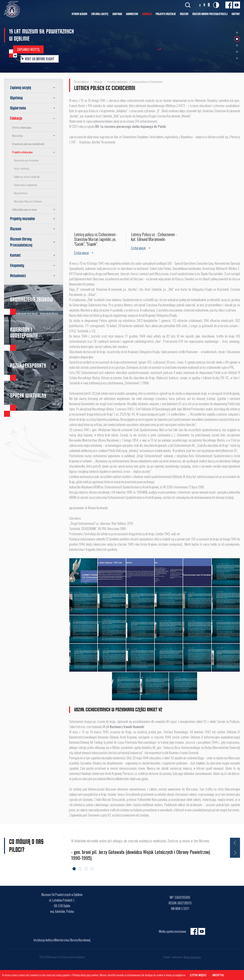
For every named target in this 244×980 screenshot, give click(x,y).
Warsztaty (35, 136)
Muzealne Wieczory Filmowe (28, 201)
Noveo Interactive (192, 957)
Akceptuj (218, 975)
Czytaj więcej (198, 975)
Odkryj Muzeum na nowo (35, 209)
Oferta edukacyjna (22, 127)
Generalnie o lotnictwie (26, 185)
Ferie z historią (22, 168)
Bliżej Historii (21, 193)
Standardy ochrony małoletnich (28, 144)
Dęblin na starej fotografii (27, 177)
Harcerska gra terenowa (26, 160)
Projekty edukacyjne (35, 152)
